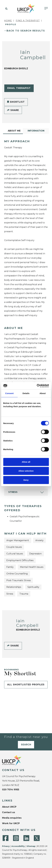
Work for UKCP (11, 823)
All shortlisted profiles (26, 685)
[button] (6, 9)
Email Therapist (19, 88)
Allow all (26, 462)
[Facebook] (6, 838)
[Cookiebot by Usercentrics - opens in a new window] (37, 386)
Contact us (9, 812)
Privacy (6, 846)
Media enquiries (12, 818)
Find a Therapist (28, 21)
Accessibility (18, 846)
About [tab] (43, 393)
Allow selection (26, 471)
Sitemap (31, 846)
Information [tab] (36, 131)
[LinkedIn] (26, 838)
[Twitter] (37, 838)
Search (26, 745)
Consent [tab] (9, 393)
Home (8, 21)
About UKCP (9, 807)
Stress (13, 492)
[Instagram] (16, 838)
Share (13, 110)
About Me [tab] (14, 131)
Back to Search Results (26, 31)
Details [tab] (26, 393)
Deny (26, 480)
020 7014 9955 (11, 790)
